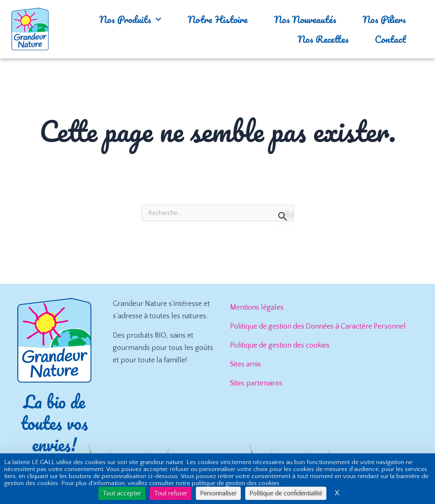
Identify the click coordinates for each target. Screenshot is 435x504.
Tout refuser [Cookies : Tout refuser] (171, 493)
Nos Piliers (384, 19)
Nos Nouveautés (305, 19)
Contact (390, 39)
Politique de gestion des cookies (280, 345)
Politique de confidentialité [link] (286, 493)
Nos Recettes (323, 39)
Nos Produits (130, 19)
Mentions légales (257, 308)
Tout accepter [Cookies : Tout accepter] (122, 493)
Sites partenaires (256, 383)
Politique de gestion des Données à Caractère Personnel (318, 327)
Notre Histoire (218, 19)
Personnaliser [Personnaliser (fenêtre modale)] (218, 493)
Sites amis (246, 364)
